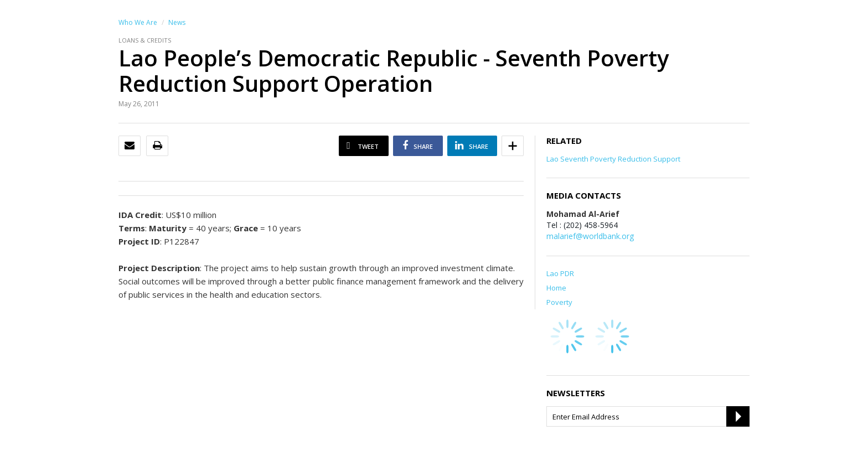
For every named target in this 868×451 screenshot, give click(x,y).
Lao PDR (560, 273)
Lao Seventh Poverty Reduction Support (613, 159)
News (177, 22)
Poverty (559, 302)
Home (556, 288)
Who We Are (138, 22)
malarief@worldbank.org (590, 236)
